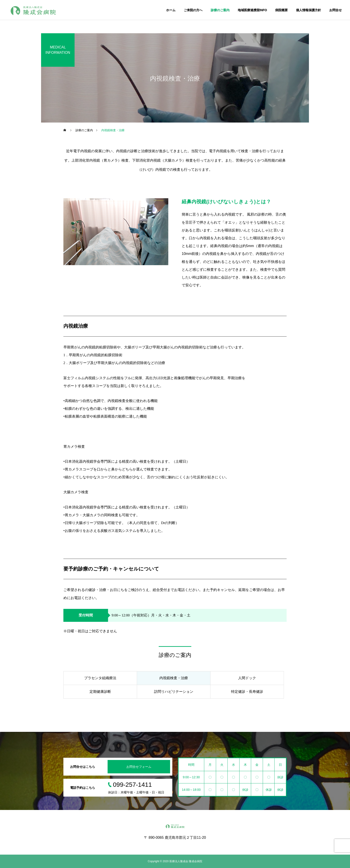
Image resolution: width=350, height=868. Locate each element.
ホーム (171, 10)
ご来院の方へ (193, 10)
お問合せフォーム (139, 767)
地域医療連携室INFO (252, 10)
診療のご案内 (220, 10)
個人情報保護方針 (308, 10)
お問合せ (335, 10)
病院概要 (281, 10)
